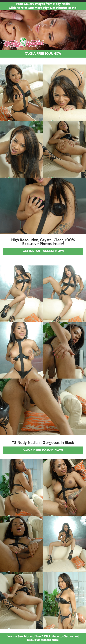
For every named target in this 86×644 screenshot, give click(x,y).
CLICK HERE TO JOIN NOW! (43, 450)
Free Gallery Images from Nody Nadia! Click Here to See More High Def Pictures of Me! (43, 6)
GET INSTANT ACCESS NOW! (43, 251)
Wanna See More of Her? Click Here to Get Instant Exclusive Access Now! (43, 638)
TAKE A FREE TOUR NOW (43, 54)
